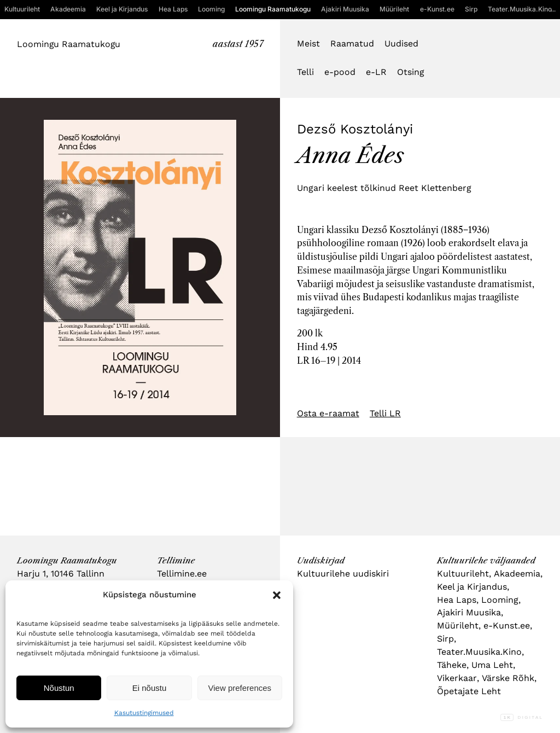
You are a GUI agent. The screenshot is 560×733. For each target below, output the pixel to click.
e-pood (340, 72)
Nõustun (59, 688)
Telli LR (385, 413)
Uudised (401, 43)
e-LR (376, 72)
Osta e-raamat (328, 413)
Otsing (410, 72)
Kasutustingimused (144, 713)
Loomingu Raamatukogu (69, 44)
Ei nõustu (150, 688)
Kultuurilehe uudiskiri (343, 574)
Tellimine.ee (182, 574)
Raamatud (352, 43)
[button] (277, 595)
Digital (522, 717)
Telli (305, 72)
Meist (308, 43)
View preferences (240, 688)
